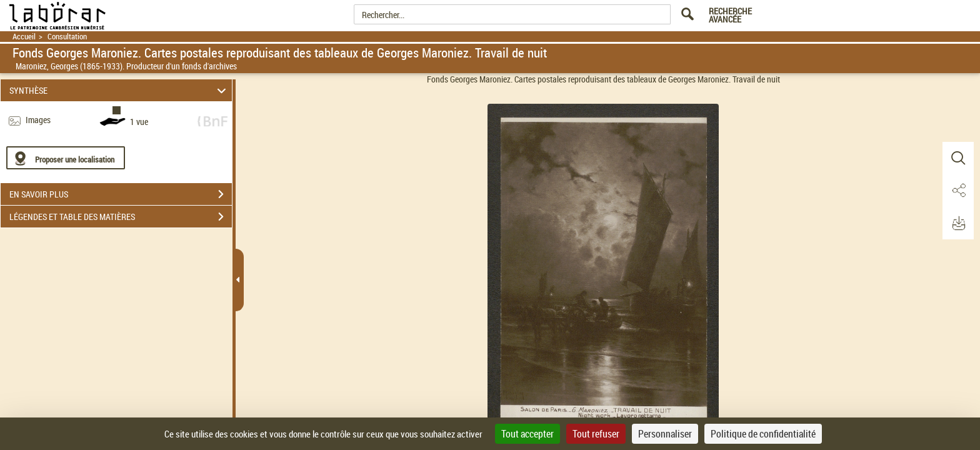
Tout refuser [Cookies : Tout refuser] (596, 434)
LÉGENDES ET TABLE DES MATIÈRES (121, 217)
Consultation (67, 37)
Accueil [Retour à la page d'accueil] (24, 37)
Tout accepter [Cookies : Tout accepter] (527, 434)
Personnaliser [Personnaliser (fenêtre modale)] (665, 434)
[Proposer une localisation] (66, 158)
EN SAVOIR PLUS (121, 194)
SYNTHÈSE (120, 90)
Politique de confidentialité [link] (763, 434)
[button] (958, 158)
